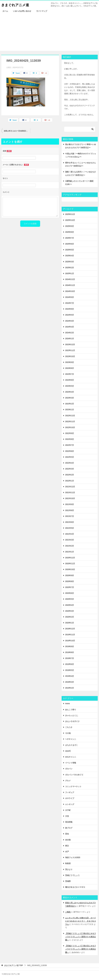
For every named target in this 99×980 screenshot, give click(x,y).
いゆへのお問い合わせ (22, 11)
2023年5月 (70, 386)
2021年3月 (70, 540)
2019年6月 (70, 664)
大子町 (68, 810)
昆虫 (67, 834)
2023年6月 (70, 380)
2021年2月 (70, 546)
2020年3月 (70, 611)
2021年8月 (70, 510)
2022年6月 (70, 451)
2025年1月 (70, 273)
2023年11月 (70, 350)
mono (67, 703)
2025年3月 (70, 262)
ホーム (5, 11)
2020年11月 (70, 564)
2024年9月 (70, 297)
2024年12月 (70, 279)
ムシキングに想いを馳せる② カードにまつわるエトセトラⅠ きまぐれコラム (81, 921)
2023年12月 (70, 344)
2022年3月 (70, 469)
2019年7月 (70, 658)
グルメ (68, 781)
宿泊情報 (69, 822)
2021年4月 (70, 534)
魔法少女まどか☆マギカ (75, 887)
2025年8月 (70, 232)
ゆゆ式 (68, 751)
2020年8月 (70, 581)
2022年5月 (70, 457)
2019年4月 (70, 676)
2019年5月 (70, 670)
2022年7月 (70, 445)
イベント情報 (71, 763)
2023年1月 (70, 410)
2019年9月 (70, 646)
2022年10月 (70, 427)
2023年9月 (70, 362)
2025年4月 (70, 256)
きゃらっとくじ (72, 715)
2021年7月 (70, 516)
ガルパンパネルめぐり (74, 775)
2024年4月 (70, 321)
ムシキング (70, 804)
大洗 (67, 816)
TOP (14, 965)
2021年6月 (70, 522)
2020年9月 (70, 575)
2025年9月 (70, 226)
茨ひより (69, 869)
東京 (67, 846)
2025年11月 (70, 214)
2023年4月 (70, 392)
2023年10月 (70, 356)
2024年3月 (70, 327)
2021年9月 (70, 504)
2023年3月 (70, 398)
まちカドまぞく (72, 745)
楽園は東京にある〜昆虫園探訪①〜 (17, 131)
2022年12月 (70, 416)
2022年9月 (70, 433)
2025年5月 (70, 250)
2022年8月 (70, 439)
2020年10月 (70, 569)
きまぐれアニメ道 (17, 4)
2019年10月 (70, 641)
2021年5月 (70, 528)
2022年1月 (70, 481)
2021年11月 (70, 492)
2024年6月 (70, 309)
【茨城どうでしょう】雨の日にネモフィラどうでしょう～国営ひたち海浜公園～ (81, 937)
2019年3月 (70, 682)
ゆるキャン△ (71, 757)
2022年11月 (70, 421)
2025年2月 (70, 268)
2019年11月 (70, 635)
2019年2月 (70, 688)
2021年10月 (70, 498)
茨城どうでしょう (72, 875)
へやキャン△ (71, 739)
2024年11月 (70, 285)
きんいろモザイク (72, 721)
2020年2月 (70, 617)
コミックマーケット (73, 786)
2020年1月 (70, 623)
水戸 (67, 852)
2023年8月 (70, 368)
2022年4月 (70, 463)
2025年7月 (70, 238)
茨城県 (68, 881)
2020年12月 (70, 558)
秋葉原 (68, 863)
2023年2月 (70, 404)
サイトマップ (42, 11)
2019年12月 (70, 629)
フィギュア (70, 792)
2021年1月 (70, 552)
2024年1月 (70, 339)
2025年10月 (70, 220)
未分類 (68, 840)
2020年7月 (70, 587)
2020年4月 (70, 605)
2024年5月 (70, 315)
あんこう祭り (71, 710)
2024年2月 (70, 333)
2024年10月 (70, 291)
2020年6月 (70, 593)
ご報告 (68, 912)
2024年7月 (70, 303)
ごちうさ (69, 727)
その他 (68, 733)
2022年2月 (70, 475)
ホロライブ (70, 798)
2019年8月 (70, 652)
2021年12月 (70, 487)
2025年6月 (70, 244)
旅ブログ (69, 828)
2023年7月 (70, 374)
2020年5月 (70, 599)
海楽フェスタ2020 (73, 857)
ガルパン (69, 769)
